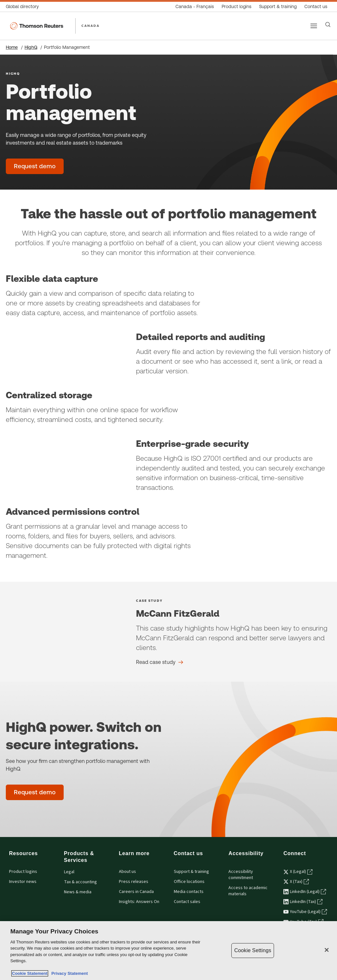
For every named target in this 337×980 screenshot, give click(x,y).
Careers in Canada (136, 892)
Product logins (23, 872)
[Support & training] (278, 7)
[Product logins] (237, 7)
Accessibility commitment (241, 875)
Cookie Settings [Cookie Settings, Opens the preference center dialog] (253, 950)
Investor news (23, 882)
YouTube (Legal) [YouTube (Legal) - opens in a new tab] (305, 912)
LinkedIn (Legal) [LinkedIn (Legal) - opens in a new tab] (305, 892)
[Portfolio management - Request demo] (35, 166)
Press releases (134, 882)
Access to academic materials (248, 891)
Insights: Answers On (139, 902)
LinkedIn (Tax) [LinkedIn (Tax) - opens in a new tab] (303, 902)
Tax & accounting (80, 882)
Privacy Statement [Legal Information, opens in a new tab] (68, 973)
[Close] (327, 950)
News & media (78, 892)
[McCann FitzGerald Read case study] (160, 662)
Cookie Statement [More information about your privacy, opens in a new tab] (30, 973)
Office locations (189, 882)
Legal (69, 872)
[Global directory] (24, 7)
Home (12, 47)
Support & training (191, 872)
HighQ (31, 47)
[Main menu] (314, 26)
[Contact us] (316, 7)
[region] (168, 951)
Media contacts (189, 892)
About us (127, 872)
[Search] (328, 25)
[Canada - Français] (195, 7)
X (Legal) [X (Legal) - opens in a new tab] (298, 872)
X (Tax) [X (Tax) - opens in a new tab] (296, 882)
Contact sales (187, 902)
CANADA (90, 26)
